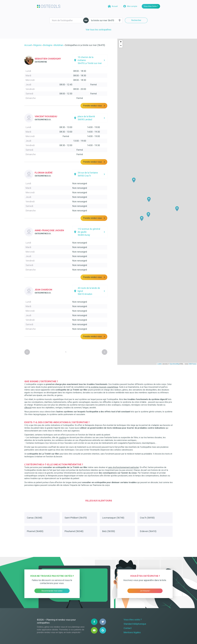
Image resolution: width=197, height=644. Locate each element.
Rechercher (136, 20)
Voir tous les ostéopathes (98, 30)
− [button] (121, 46)
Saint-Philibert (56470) (76, 518)
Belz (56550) (109, 531)
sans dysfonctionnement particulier (123, 467)
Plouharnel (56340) (74, 531)
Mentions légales (132, 632)
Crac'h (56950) (147, 518)
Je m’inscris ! (145, 591)
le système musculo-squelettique (103, 387)
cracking (62, 437)
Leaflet (159, 364)
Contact (128, 628)
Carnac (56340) (35, 518)
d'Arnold (28, 408)
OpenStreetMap (175, 364)
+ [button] (121, 42)
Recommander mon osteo (52, 591)
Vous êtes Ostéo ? (151, 6)
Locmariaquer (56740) (113, 518)
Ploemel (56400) (35, 531)
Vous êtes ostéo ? (133, 620)
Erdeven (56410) (148, 531)
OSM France (192, 364)
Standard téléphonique (135, 624)
